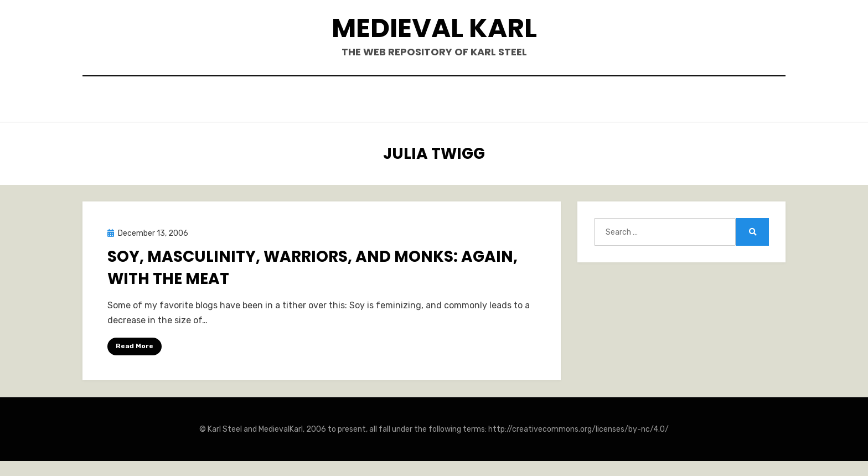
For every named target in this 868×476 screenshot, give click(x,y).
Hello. (300, 100)
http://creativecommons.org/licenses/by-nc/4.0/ (578, 426)
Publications (415, 100)
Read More (135, 343)
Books (348, 100)
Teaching (560, 100)
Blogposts (492, 100)
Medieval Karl (434, 28)
